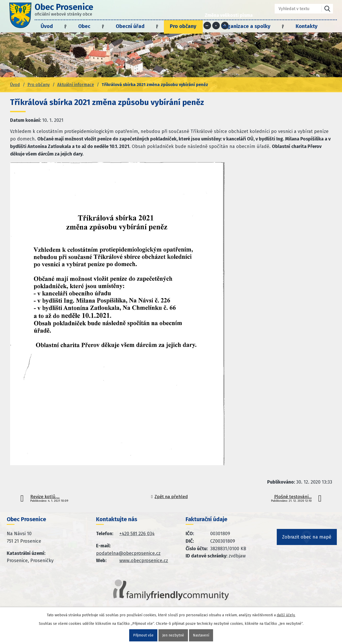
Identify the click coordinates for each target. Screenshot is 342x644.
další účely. (286, 615)
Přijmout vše (143, 635)
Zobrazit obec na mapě (307, 537)
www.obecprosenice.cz (144, 561)
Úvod (47, 26)
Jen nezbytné (173, 635)
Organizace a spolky (246, 26)
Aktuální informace (76, 85)
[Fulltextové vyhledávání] (294, 9)
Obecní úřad (130, 26)
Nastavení (201, 635)
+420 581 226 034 (137, 534)
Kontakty (307, 26)
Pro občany (183, 26)
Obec (84, 26)
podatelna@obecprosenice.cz (128, 553)
